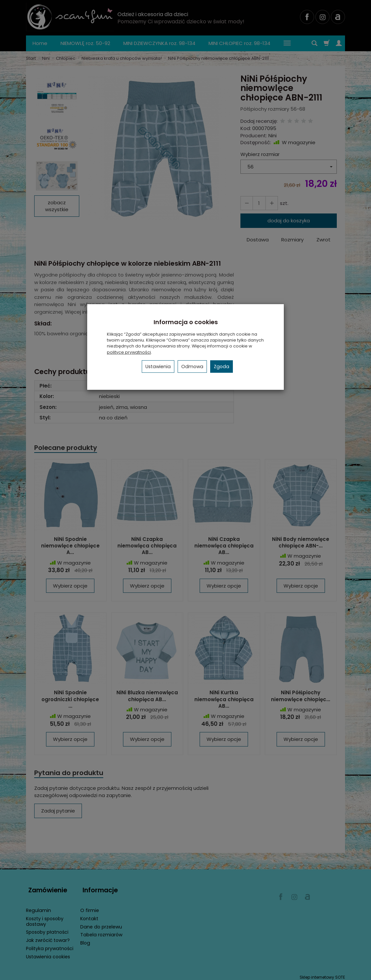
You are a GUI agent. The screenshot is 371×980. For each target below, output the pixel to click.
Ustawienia (158, 367)
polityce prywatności (129, 352)
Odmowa (192, 367)
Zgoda (222, 367)
